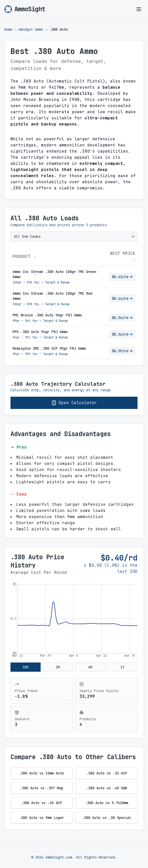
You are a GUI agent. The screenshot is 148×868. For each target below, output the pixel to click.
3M (58, 667)
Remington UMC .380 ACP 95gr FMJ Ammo (49, 348)
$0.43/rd (122, 277)
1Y (122, 667)
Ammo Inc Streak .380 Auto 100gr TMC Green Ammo (54, 274)
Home (8, 29)
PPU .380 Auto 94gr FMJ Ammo (40, 332)
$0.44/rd (122, 299)
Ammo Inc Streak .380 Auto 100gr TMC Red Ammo (52, 296)
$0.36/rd (122, 318)
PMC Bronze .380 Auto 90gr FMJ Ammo (47, 315)
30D (26, 667)
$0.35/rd (122, 351)
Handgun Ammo (31, 29)
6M (90, 667)
